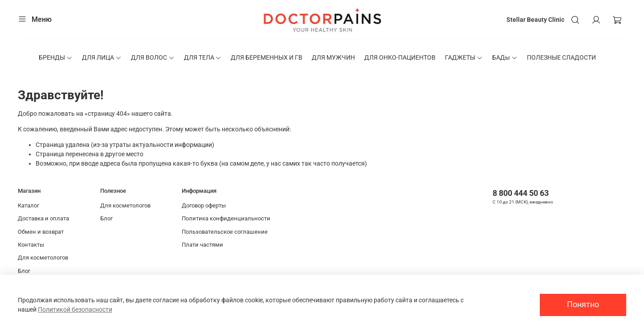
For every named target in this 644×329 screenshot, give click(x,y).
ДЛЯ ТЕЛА (203, 57)
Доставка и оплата (43, 218)
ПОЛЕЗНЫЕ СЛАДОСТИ (561, 57)
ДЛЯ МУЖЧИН (333, 57)
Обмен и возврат (41, 232)
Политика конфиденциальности (226, 218)
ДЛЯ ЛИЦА (102, 57)
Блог (24, 271)
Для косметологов (43, 258)
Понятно (583, 305)
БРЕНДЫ (56, 57)
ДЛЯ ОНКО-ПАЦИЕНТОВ (400, 57)
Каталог (29, 205)
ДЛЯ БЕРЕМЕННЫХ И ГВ (267, 57)
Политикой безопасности (75, 309)
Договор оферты (204, 205)
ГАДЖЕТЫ (464, 57)
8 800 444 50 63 (521, 193)
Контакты (31, 245)
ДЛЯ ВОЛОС (153, 57)
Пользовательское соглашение (225, 232)
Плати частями (202, 245)
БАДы (505, 57)
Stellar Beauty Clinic (535, 20)
